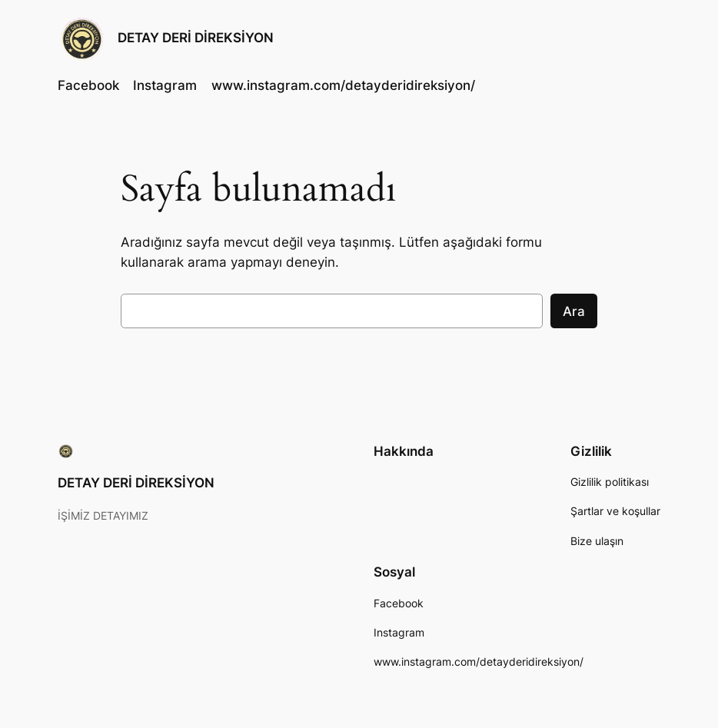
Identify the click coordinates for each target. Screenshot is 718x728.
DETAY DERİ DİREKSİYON (196, 37)
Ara (574, 311)
